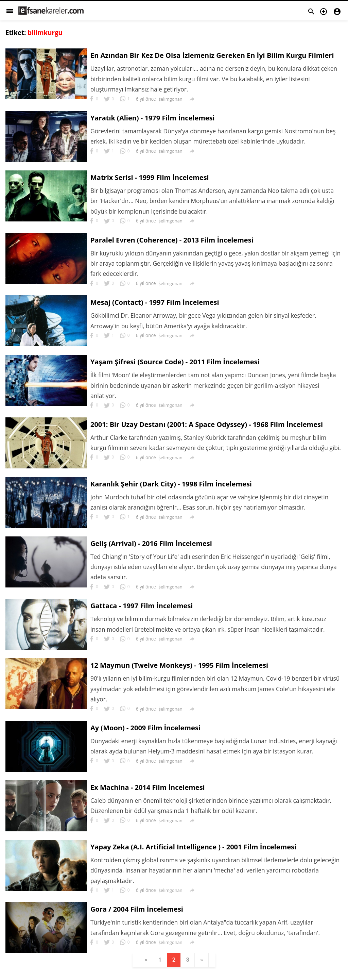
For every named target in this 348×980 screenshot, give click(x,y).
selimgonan (171, 99)
